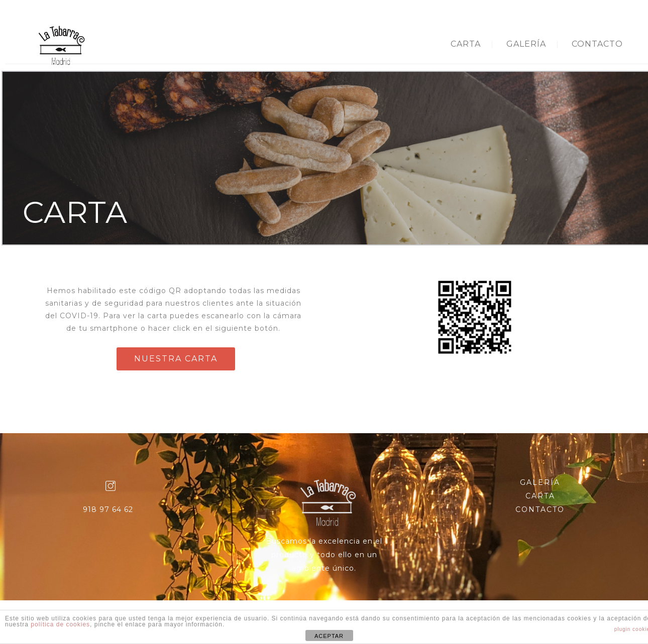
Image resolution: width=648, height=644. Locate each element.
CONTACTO (597, 44)
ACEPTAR (329, 636)
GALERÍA (526, 44)
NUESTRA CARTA (176, 359)
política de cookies (60, 624)
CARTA (466, 44)
